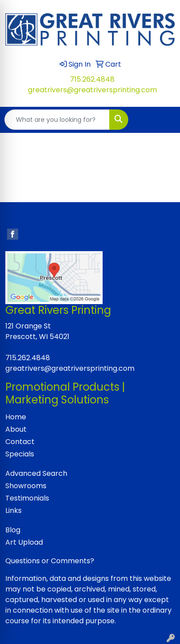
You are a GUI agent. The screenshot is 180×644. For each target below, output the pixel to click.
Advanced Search (36, 473)
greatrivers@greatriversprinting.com (92, 90)
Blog (13, 530)
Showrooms (26, 486)
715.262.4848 (92, 79)
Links (13, 510)
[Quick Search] (57, 120)
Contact (20, 442)
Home (16, 417)
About (16, 429)
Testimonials (27, 498)
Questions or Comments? (50, 561)
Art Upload (24, 542)
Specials (20, 454)
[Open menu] (162, 120)
